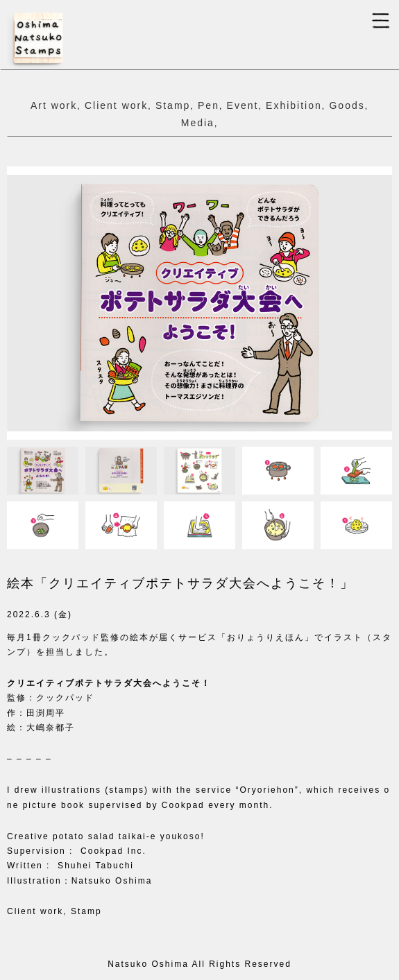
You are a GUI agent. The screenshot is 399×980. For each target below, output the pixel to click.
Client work (116, 105)
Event (243, 105)
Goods (347, 105)
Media (198, 123)
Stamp (173, 105)
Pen (209, 105)
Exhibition (294, 105)
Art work (54, 105)
